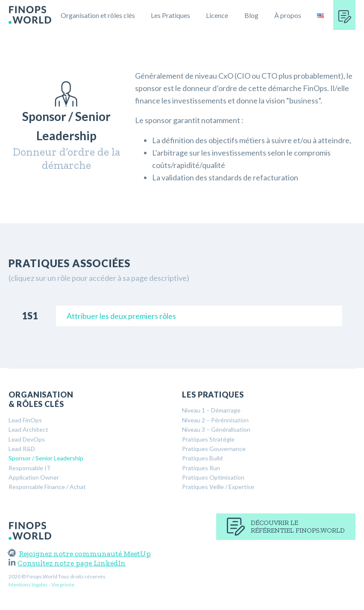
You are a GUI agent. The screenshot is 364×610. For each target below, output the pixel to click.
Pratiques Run (201, 468)
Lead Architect (28, 429)
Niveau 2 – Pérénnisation (215, 420)
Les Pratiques (170, 15)
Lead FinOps (25, 420)
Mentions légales (28, 585)
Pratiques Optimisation (213, 477)
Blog (251, 15)
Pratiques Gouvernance (214, 449)
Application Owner (34, 477)
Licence (217, 15)
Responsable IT (30, 468)
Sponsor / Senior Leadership (46, 458)
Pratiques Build (202, 458)
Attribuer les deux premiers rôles (121, 316)
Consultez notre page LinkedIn (67, 563)
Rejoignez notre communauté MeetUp (80, 554)
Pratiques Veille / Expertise (218, 487)
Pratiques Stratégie (208, 439)
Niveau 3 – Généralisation (216, 429)
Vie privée (63, 585)
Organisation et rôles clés (98, 15)
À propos (288, 15)
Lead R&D (22, 449)
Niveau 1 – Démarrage (211, 410)
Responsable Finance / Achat (47, 487)
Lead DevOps (27, 439)
